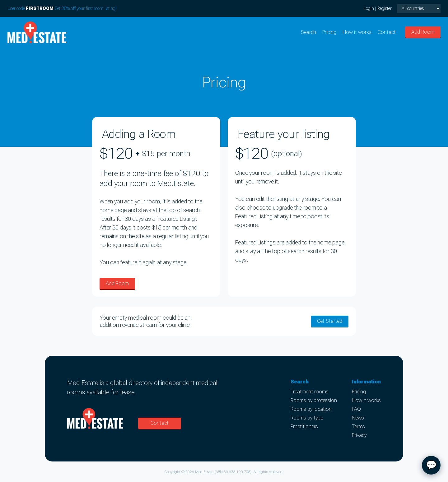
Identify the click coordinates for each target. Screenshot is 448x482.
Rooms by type (307, 418)
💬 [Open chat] (431, 465)
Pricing (329, 32)
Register (385, 8)
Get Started (330, 321)
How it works (357, 32)
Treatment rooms (310, 392)
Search (308, 32)
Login (369, 8)
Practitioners (304, 426)
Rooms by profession (314, 400)
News (358, 418)
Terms (358, 426)
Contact (387, 32)
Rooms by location (311, 409)
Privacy (359, 435)
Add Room (423, 32)
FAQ (356, 409)
